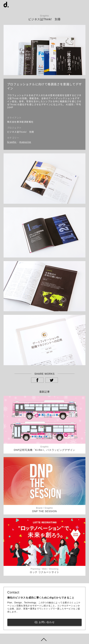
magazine (25, 142)
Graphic (12, 142)
